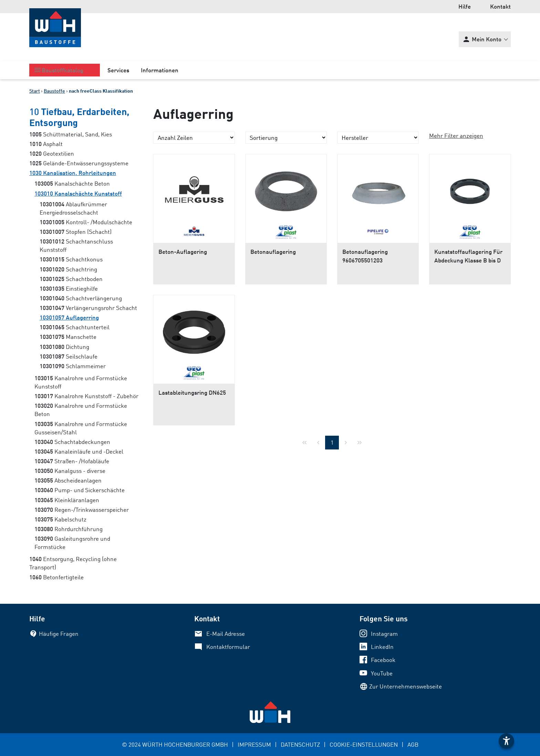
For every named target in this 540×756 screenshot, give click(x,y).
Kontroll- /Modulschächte (86, 222)
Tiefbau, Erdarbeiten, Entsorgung (79, 117)
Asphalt (46, 144)
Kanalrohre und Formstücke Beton (81, 410)
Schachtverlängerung (81, 298)
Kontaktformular (228, 647)
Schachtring (68, 269)
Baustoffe (54, 91)
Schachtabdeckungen (72, 442)
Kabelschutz (60, 519)
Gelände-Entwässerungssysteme (79, 163)
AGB (413, 744)
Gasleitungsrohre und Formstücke (72, 543)
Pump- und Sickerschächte (80, 490)
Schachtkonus (71, 259)
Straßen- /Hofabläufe (72, 461)
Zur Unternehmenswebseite (406, 686)
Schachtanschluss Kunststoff (76, 245)
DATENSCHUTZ (300, 744)
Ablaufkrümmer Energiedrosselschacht (73, 208)
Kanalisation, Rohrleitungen (73, 173)
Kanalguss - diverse (70, 471)
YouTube (382, 673)
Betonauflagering (273, 252)
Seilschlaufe (69, 356)
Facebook (383, 660)
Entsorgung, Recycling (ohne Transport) (73, 563)
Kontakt (500, 6)
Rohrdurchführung (69, 529)
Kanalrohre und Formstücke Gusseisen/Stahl (81, 428)
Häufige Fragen (59, 634)
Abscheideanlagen (68, 480)
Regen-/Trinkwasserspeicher (82, 510)
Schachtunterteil (75, 327)
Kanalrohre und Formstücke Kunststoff (81, 382)
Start (35, 91)
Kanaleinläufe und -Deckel (79, 451)
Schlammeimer (73, 366)
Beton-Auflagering (183, 252)
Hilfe (465, 6)
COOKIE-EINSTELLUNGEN (364, 744)
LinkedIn (382, 647)
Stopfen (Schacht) (76, 232)
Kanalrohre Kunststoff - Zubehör (86, 396)
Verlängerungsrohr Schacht (88, 308)
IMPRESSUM (254, 744)
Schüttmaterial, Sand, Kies (71, 134)
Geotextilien (52, 153)
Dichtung (64, 347)
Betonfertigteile (56, 577)
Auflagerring (69, 317)
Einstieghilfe (69, 288)
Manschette (68, 337)
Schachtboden (71, 279)
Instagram (384, 634)
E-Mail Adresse (226, 634)
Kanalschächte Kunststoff (78, 193)
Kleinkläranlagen (67, 500)
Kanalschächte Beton (72, 183)
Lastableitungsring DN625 (192, 392)
